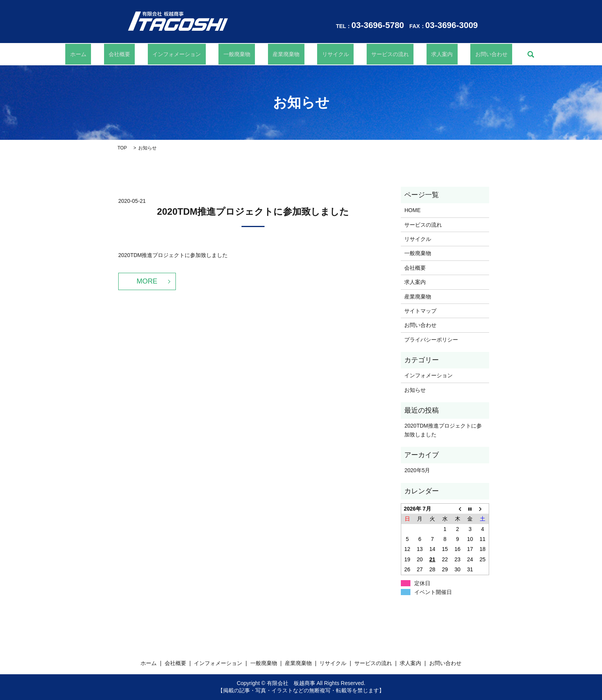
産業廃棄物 (286, 54)
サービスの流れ (371, 54)
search (488, 54)
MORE (147, 281)
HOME (412, 210)
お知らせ (415, 390)
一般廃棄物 (246, 54)
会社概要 (148, 54)
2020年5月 (417, 470)
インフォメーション (196, 54)
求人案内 (413, 54)
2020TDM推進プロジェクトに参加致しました (253, 211)
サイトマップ (420, 311)
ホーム (116, 54)
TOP (122, 148)
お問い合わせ (453, 54)
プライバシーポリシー (431, 340)
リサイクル (326, 54)
